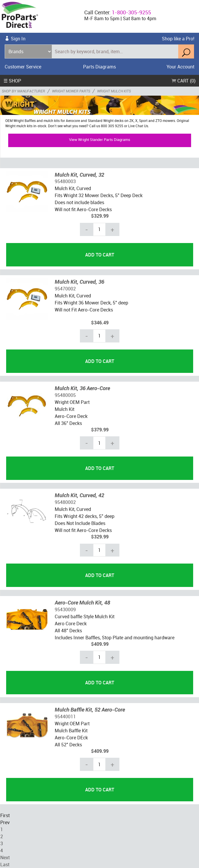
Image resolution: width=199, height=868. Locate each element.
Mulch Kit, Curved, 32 (79, 175)
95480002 (65, 502)
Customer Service (23, 67)
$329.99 (100, 216)
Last (5, 864)
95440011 (65, 717)
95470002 (65, 289)
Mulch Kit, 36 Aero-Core (82, 388)
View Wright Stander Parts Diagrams (100, 139)
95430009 (65, 609)
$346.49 (100, 323)
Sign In (18, 39)
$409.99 (100, 644)
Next (5, 857)
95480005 (65, 395)
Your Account (180, 67)
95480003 (65, 181)
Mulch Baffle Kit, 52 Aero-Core (90, 709)
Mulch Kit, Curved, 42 (79, 495)
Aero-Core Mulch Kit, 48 (82, 602)
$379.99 (100, 430)
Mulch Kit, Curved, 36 (79, 282)
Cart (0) (183, 81)
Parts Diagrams (99, 67)
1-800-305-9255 (131, 12)
